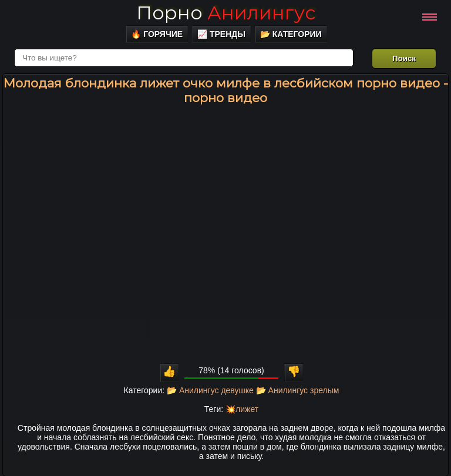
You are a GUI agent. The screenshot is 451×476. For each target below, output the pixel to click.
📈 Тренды (221, 34)
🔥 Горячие (157, 34)
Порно (226, 13)
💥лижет (242, 409)
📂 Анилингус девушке (210, 390)
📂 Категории (291, 34)
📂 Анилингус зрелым (298, 390)
